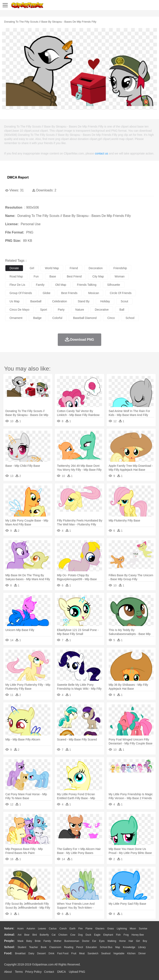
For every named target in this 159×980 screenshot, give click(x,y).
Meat (82, 953)
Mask (20, 941)
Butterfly (44, 935)
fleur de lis (17, 285)
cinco (111, 318)
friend (74, 268)
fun (36, 276)
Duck (88, 935)
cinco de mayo (19, 310)
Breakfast (20, 953)
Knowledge (129, 947)
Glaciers (100, 929)
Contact (49, 972)
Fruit (74, 953)
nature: (9, 928)
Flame (89, 929)
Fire (80, 929)
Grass (111, 929)
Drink (52, 953)
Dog (80, 935)
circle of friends (121, 293)
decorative (102, 310)
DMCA (61, 972)
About (8, 972)
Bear (27, 935)
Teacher (34, 947)
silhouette (114, 285)
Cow (73, 935)
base (53, 276)
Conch (63, 929)
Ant (19, 935)
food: (8, 953)
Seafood (106, 953)
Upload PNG (77, 972)
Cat (54, 935)
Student (22, 947)
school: (9, 947)
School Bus (106, 947)
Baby (29, 941)
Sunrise (143, 929)
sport (44, 310)
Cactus (53, 929)
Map (118, 947)
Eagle (97, 935)
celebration (60, 301)
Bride (38, 941)
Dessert (41, 953)
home (122, 941)
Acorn (20, 929)
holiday (105, 301)
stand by (84, 301)
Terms (19, 972)
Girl (138, 941)
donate (14, 268)
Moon (133, 929)
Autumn (31, 929)
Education (91, 947)
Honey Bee (138, 935)
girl (32, 268)
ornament (16, 318)
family (40, 285)
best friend (74, 276)
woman (119, 276)
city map (98, 276)
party (61, 310)
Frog (126, 935)
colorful (57, 318)
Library (142, 947)
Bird (34, 935)
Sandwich (93, 953)
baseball (36, 301)
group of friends (21, 293)
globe (46, 293)
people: (9, 941)
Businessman (72, 941)
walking (112, 941)
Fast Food (63, 953)
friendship (120, 268)
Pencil (80, 947)
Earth (73, 929)
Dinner (142, 953)
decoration (96, 268)
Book (44, 947)
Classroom (55, 947)
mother (57, 941)
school (130, 318)
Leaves (42, 929)
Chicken (63, 935)
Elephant (108, 935)
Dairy (31, 953)
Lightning (122, 929)
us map (14, 301)
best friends (69, 293)
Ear (94, 941)
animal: (9, 935)
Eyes (102, 941)
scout (124, 301)
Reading (69, 947)
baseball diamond (85, 318)
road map (16, 276)
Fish (118, 935)
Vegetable (119, 953)
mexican (94, 293)
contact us (101, 153)
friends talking (87, 285)
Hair (131, 941)
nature (80, 310)
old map (61, 285)
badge (37, 318)
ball (122, 310)
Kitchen (131, 953)
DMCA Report (18, 177)
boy (145, 941)
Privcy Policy (33, 972)
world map (52, 268)
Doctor (86, 941)
